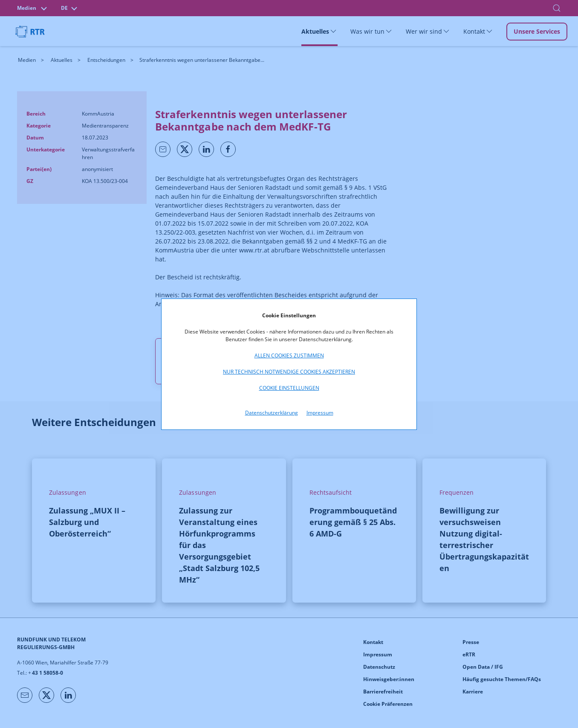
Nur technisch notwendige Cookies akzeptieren (289, 372)
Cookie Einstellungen (289, 388)
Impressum (320, 413)
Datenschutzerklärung (272, 413)
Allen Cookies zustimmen (289, 355)
